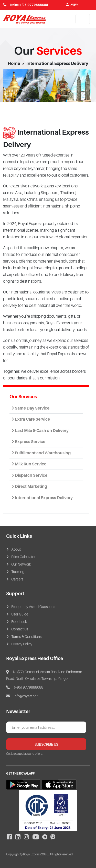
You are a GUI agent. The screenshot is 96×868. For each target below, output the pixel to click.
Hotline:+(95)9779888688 (26, 5)
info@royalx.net (26, 696)
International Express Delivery (42, 498)
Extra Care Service (31, 419)
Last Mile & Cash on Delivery (40, 430)
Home (14, 63)
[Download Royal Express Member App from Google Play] (24, 785)
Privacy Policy (22, 644)
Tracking (18, 572)
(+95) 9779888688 (25, 687)
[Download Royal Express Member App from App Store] (59, 785)
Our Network (21, 564)
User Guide (20, 614)
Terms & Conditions (26, 636)
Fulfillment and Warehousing (41, 453)
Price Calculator (23, 557)
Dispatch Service (29, 475)
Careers (17, 579)
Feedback (19, 622)
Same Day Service (30, 408)
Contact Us (20, 629)
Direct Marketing (29, 486)
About (16, 549)
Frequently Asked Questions (33, 607)
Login (73, 4)
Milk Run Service (29, 464)
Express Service (28, 441)
